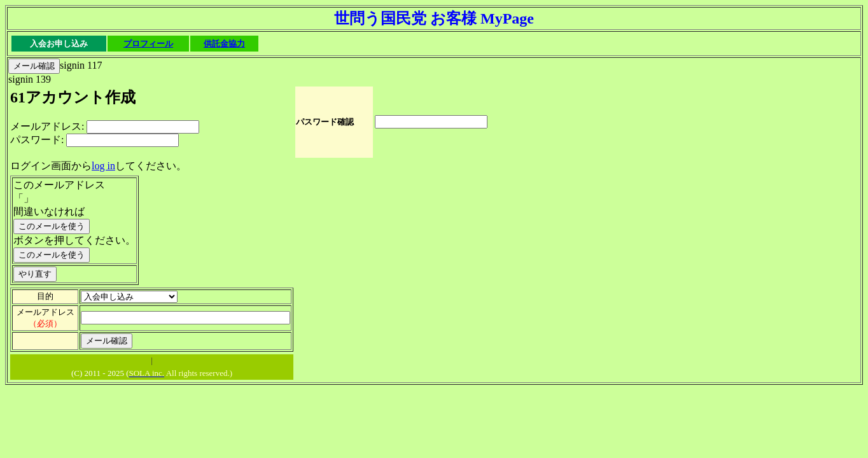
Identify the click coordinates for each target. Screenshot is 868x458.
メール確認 (34, 66)
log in (103, 166)
